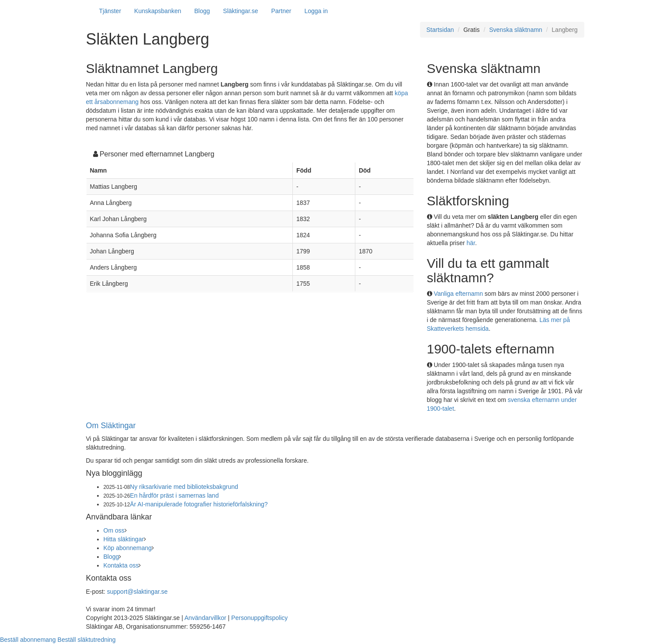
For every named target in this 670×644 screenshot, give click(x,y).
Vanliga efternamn (458, 294)
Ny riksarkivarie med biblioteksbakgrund (184, 487)
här (471, 243)
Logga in (316, 11)
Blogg (202, 11)
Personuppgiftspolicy (259, 618)
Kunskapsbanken (158, 11)
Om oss (114, 530)
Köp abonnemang (128, 548)
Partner (281, 11)
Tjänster (110, 11)
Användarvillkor (205, 618)
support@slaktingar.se (137, 592)
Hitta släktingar (124, 539)
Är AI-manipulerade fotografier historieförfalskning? (199, 504)
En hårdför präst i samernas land (174, 495)
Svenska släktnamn (516, 30)
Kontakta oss (121, 565)
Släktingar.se (240, 11)
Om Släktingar (111, 426)
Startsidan (440, 30)
